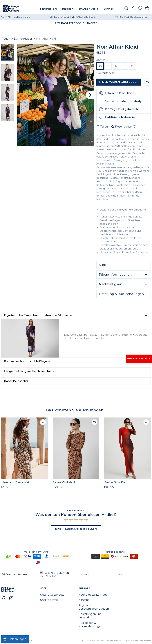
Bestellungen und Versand (90, 616)
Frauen (6, 39)
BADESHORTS (89, 9)
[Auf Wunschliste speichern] (148, 82)
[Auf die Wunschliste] (43, 422)
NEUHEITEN (49, 9)
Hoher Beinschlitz (16, 381)
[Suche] (126, 9)
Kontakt (84, 600)
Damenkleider (23, 39)
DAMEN (109, 9)
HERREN (68, 9)
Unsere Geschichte (52, 595)
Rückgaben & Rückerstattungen (90, 625)
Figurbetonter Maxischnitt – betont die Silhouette (38, 315)
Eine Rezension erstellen (76, 529)
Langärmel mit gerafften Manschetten (30, 371)
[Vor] (90, 95)
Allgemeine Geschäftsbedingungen (94, 607)
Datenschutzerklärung (137, 640)
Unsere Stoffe (49, 600)
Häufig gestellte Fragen (94, 595)
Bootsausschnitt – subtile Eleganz (27, 361)
